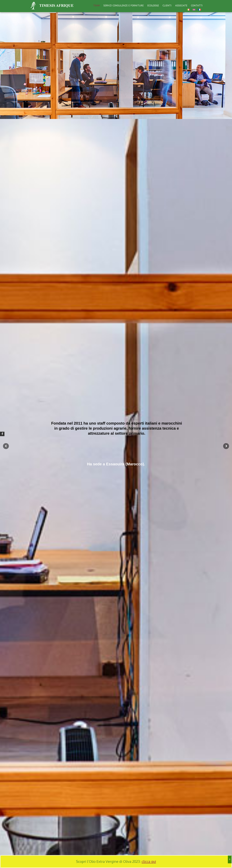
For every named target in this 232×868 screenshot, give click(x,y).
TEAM (96, 5)
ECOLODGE (153, 5)
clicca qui (149, 861)
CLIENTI (167, 5)
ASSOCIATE (181, 5)
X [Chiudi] (230, 859)
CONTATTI (197, 5)
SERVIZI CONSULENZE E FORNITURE (124, 5)
